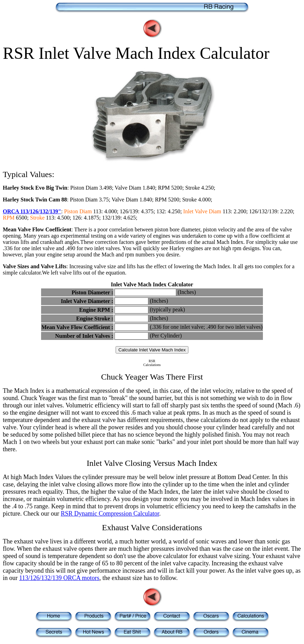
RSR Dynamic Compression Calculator (110, 514)
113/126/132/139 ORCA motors (59, 578)
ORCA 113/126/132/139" (32, 211)
